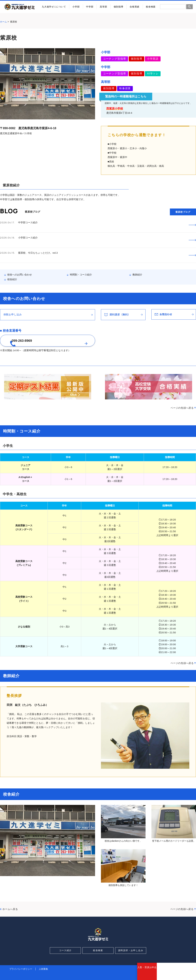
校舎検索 (151, 7)
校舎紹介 (12, 264)
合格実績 (135, 7)
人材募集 (43, 960)
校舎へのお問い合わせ (20, 259)
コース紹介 (65, 941)
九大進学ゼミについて (54, 7)
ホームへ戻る (10, 900)
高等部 (103, 7)
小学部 (76, 7)
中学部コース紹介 (28, 222)
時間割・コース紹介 (81, 259)
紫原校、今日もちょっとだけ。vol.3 (38, 243)
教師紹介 (137, 259)
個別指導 (118, 7)
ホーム (3, 22)
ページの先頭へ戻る (182, 399)
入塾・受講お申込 (147, 973)
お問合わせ (186, 973)
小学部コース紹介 (28, 233)
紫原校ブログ (183, 212)
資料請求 (167, 973)
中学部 (90, 7)
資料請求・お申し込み (131, 941)
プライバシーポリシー (21, 960)
